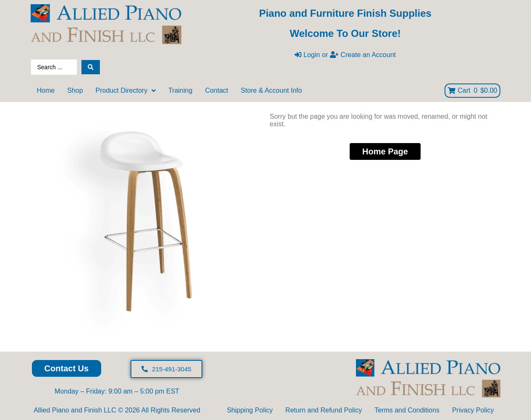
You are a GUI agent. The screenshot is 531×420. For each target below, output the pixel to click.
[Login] (307, 55)
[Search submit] (91, 67)
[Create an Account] (363, 55)
